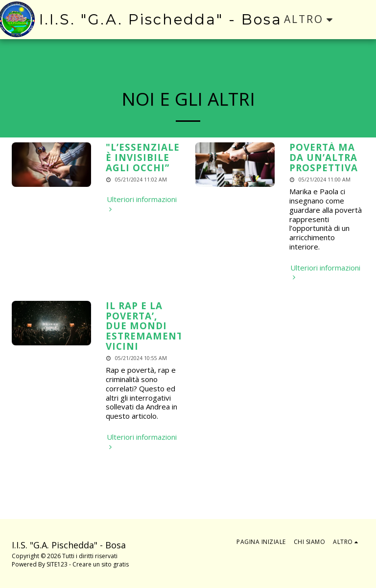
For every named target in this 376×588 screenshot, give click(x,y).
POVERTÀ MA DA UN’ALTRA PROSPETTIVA (324, 157)
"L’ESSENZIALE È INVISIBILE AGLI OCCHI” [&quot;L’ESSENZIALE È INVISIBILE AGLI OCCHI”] (143, 157)
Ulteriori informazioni (142, 204)
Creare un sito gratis (101, 564)
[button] (360, 19)
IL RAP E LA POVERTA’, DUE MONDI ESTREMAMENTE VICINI (147, 326)
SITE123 (57, 564)
